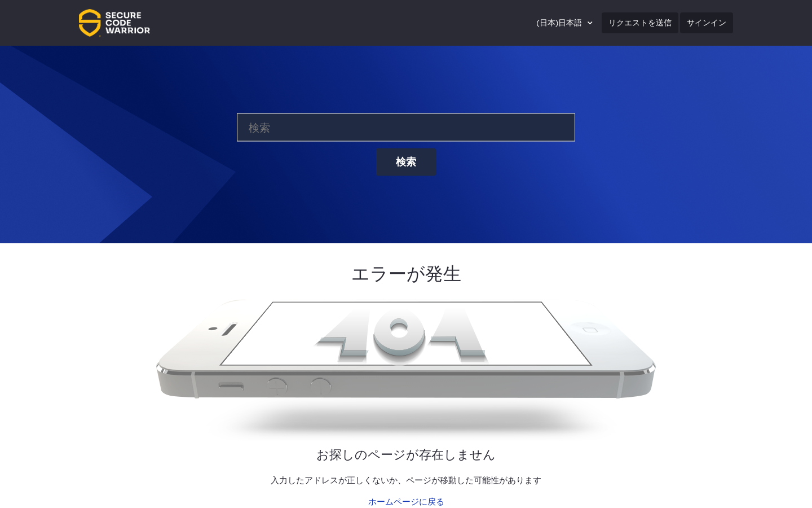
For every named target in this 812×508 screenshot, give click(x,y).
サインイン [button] (707, 23)
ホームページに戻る (406, 502)
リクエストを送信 (640, 23)
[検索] (406, 128)
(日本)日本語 (560, 23)
